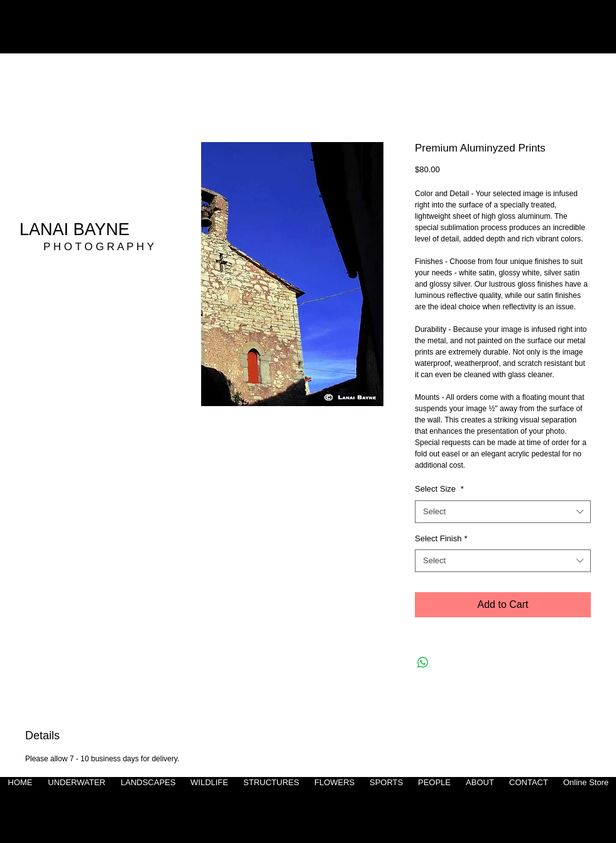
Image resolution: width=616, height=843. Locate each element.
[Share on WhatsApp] (423, 663)
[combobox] (503, 512)
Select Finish (441, 538)
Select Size (439, 489)
